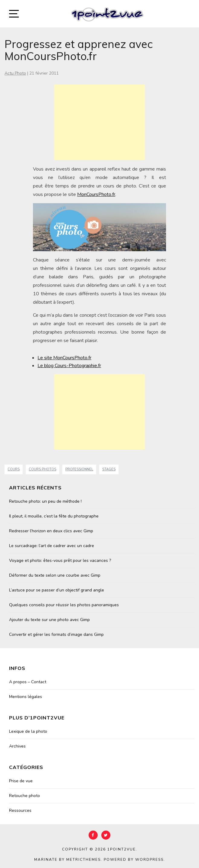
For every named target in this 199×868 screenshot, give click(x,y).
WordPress (149, 860)
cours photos (42, 469)
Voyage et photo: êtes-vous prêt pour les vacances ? (60, 561)
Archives (17, 746)
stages (109, 469)
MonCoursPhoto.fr (96, 194)
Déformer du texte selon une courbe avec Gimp (55, 575)
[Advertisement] (99, 122)
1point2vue (122, 849)
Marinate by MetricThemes (67, 860)
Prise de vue (21, 781)
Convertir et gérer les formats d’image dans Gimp (56, 634)
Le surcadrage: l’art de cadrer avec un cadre (52, 546)
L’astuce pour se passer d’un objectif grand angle (57, 590)
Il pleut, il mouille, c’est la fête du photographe (54, 516)
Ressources (20, 810)
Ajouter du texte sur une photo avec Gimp (49, 620)
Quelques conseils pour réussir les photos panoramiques (64, 605)
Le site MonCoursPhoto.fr (64, 358)
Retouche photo (24, 796)
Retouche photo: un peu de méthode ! (45, 501)
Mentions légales (26, 697)
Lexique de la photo (28, 731)
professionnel (79, 469)
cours (14, 469)
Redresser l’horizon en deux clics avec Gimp (51, 531)
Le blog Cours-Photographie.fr (69, 366)
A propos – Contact (28, 682)
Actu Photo (15, 73)
